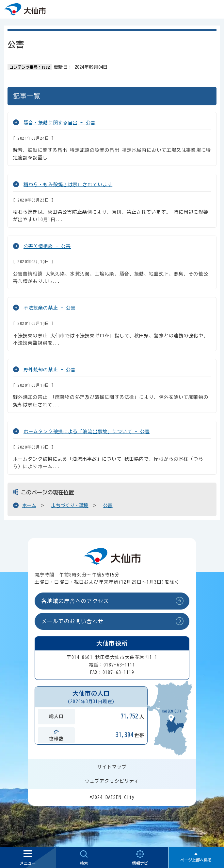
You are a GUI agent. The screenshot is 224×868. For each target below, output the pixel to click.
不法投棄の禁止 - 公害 (50, 308)
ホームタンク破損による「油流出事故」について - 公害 (87, 432)
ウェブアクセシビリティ (112, 781)
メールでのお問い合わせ (72, 621)
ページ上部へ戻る (196, 860)
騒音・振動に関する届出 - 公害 (60, 123)
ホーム (29, 505)
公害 (108, 505)
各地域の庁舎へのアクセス (75, 601)
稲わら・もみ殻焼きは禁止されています (68, 185)
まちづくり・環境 (70, 505)
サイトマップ (112, 767)
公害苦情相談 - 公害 (47, 246)
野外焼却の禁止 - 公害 (50, 370)
